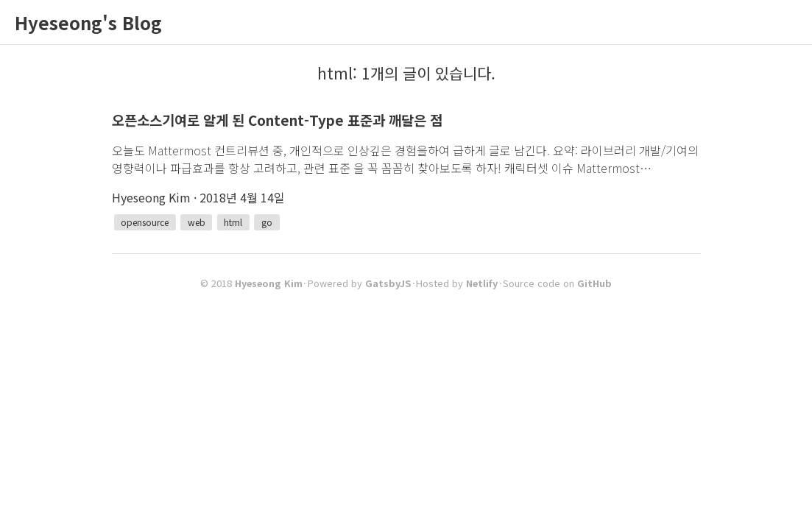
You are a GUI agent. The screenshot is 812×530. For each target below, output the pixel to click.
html (233, 222)
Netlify (482, 283)
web (197, 222)
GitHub (594, 283)
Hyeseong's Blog (88, 22)
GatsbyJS (388, 283)
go (267, 222)
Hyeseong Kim (269, 283)
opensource (145, 222)
